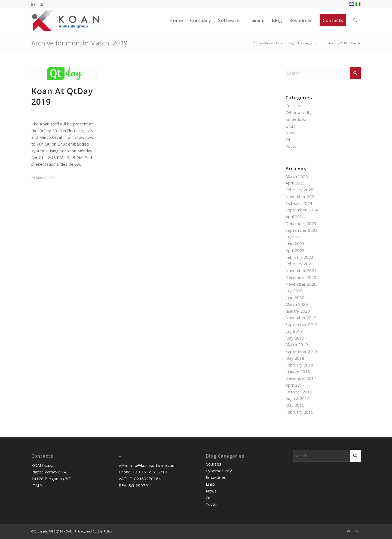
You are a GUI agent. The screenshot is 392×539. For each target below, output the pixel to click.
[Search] (355, 20)
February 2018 (299, 365)
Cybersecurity (299, 112)
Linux (290, 126)
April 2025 (295, 183)
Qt (34, 110)
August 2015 (298, 398)
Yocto (291, 146)
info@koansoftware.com (153, 465)
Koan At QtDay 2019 (62, 96)
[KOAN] (66, 20)
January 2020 (298, 311)
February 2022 (299, 264)
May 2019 (295, 338)
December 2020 (301, 277)
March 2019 (297, 344)
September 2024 (302, 210)
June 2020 (295, 297)
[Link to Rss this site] (41, 4)
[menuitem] (176, 20)
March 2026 (297, 176)
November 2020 (301, 284)
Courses (293, 106)
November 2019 (301, 318)
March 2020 (297, 304)
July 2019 (294, 331)
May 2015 (295, 405)
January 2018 (298, 371)
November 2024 (301, 196)
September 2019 (302, 324)
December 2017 (301, 378)
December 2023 (301, 223)
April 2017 (295, 385)
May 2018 (295, 358)
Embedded (296, 119)
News (291, 133)
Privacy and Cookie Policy (94, 531)
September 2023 (302, 230)
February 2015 (299, 412)
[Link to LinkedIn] (33, 4)
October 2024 (299, 203)
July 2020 (294, 291)
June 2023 (295, 244)
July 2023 (294, 237)
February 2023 (299, 257)
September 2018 (302, 351)
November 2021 (301, 270)
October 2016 (299, 392)
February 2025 (299, 190)
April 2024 (295, 217)
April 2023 (295, 250)
